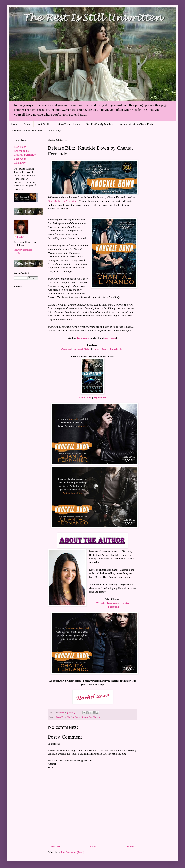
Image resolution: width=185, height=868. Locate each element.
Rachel (21, 237)
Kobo (96, 349)
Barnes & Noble (82, 349)
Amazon (66, 349)
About (27, 124)
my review (110, 338)
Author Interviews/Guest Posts (136, 124)
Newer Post (54, 847)
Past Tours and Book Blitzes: (27, 131)
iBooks (104, 349)
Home (15, 124)
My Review (100, 397)
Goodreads (83, 338)
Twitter (125, 603)
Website (101, 603)
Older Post (131, 847)
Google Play (117, 349)
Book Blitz (61, 717)
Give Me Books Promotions (63, 201)
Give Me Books (73, 717)
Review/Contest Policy (67, 124)
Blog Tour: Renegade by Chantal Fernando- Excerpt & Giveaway (25, 155)
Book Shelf (43, 124)
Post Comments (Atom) (73, 852)
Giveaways (55, 131)
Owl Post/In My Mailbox (100, 124)
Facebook (113, 607)
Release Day (87, 717)
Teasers (96, 717)
